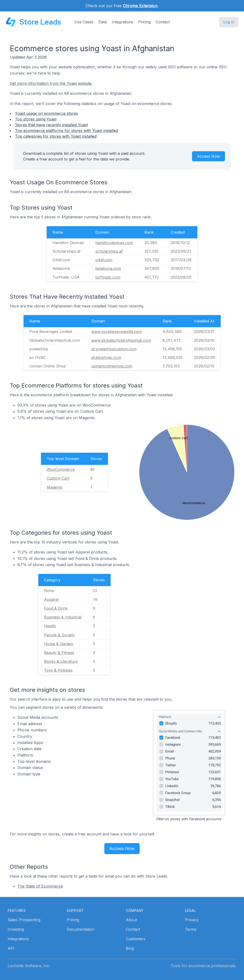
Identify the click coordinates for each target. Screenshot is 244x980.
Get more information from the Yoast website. (51, 83)
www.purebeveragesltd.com (117, 332)
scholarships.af (109, 251)
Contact (163, 22)
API (11, 948)
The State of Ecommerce (40, 886)
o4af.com (104, 260)
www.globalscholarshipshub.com (121, 340)
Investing (16, 929)
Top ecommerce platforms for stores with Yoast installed (66, 131)
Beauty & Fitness (59, 653)
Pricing (144, 22)
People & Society (59, 635)
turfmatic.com (108, 277)
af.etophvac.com (106, 357)
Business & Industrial (63, 617)
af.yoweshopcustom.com (114, 349)
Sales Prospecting (24, 920)
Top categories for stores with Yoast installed (56, 136)
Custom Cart (58, 478)
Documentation (81, 929)
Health (50, 626)
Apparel (51, 599)
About (131, 920)
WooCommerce (61, 469)
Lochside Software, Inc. (29, 966)
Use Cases (84, 22)
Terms (191, 929)
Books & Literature (61, 661)
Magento (55, 487)
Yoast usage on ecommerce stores (46, 113)
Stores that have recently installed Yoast (51, 125)
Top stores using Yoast (36, 119)
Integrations (122, 22)
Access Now (208, 156)
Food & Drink (56, 608)
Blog (130, 948)
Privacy (192, 920)
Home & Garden (59, 644)
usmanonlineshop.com (112, 366)
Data (103, 22)
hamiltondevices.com (114, 243)
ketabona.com (108, 268)
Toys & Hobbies (58, 670)
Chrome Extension (140, 6)
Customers (136, 939)
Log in (229, 22)
